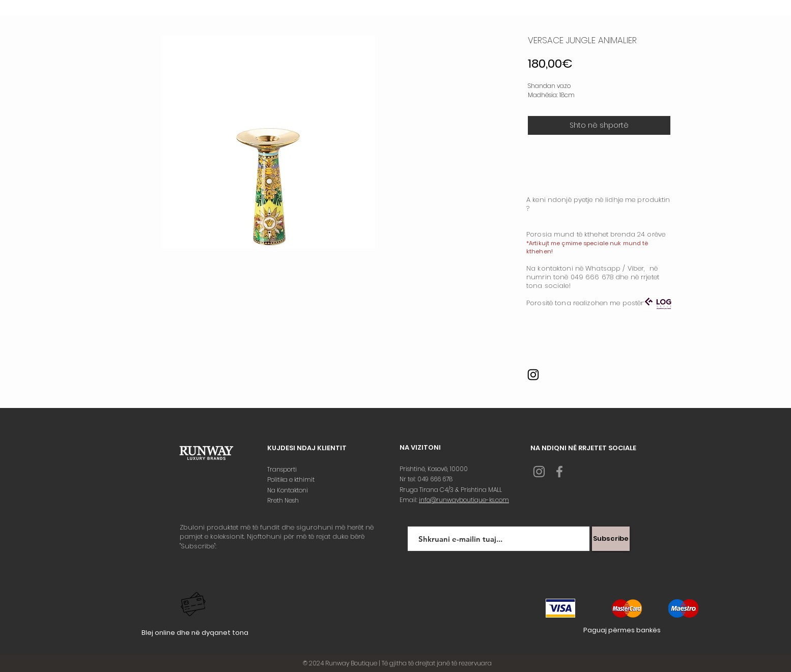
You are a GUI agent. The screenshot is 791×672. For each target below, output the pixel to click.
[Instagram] (533, 375)
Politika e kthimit (292, 479)
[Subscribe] (611, 539)
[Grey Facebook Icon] (559, 472)
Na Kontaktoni (288, 490)
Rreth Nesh (284, 500)
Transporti (283, 469)
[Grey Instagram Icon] (539, 472)
